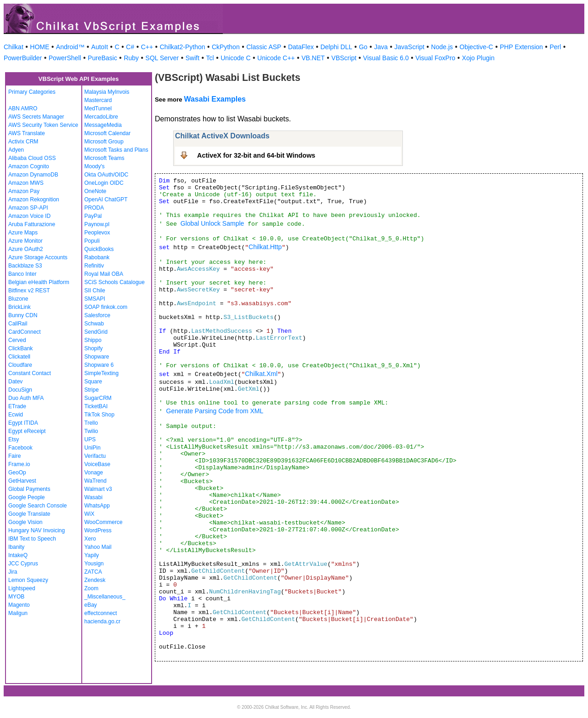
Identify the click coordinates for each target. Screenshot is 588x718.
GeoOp (17, 473)
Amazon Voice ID (29, 216)
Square (93, 382)
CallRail (18, 324)
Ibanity (16, 547)
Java (381, 47)
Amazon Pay (24, 191)
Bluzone (18, 299)
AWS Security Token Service (43, 125)
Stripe (92, 390)
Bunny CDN (23, 315)
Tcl (210, 58)
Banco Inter (22, 274)
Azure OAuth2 (25, 249)
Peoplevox (97, 233)
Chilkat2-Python (183, 47)
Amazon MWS (26, 183)
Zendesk (95, 580)
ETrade (17, 406)
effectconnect (101, 613)
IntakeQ (18, 555)
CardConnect (25, 332)
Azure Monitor (25, 241)
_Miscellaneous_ (105, 597)
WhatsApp (97, 506)
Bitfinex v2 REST (29, 291)
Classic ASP (264, 47)
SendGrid (96, 332)
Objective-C (476, 47)
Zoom (92, 588)
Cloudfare (20, 365)
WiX (90, 514)
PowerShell (65, 58)
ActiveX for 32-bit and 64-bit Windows (256, 155)
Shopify (94, 348)
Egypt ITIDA (23, 423)
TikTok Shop (100, 415)
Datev (15, 382)
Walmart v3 (98, 489)
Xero (90, 539)
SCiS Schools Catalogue (115, 282)
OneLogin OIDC (104, 183)
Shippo (93, 340)
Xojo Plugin (478, 58)
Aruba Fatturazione (32, 224)
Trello (91, 423)
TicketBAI (96, 406)
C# (130, 47)
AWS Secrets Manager (36, 117)
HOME (40, 47)
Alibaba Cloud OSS (32, 158)
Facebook (20, 448)
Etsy (14, 439)
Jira (13, 572)
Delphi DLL (336, 47)
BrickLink (20, 307)
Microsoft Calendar (108, 133)
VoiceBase (98, 464)
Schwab (94, 324)
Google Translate (29, 514)
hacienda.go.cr (103, 621)
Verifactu (95, 456)
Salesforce (98, 315)
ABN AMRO (23, 108)
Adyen (16, 150)
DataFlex (301, 47)
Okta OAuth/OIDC (107, 175)
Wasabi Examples (215, 99)
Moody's (95, 166)
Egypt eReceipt (27, 431)
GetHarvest (22, 481)
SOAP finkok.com (106, 307)
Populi (92, 241)
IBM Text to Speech (32, 539)
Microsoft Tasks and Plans (116, 150)
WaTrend (96, 481)
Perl (555, 47)
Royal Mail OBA (104, 274)
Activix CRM (23, 142)
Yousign (94, 564)
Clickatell (19, 357)
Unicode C (235, 58)
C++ (147, 47)
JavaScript (410, 47)
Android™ (70, 47)
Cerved (17, 340)
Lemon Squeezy (28, 580)
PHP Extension (521, 47)
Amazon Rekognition (34, 199)
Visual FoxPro (435, 58)
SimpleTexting (102, 373)
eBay (91, 605)
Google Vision (25, 522)
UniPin (93, 448)
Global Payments (29, 489)
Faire (14, 456)
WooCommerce (104, 522)
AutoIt (100, 47)
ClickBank (20, 348)
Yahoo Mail (98, 547)
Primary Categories (32, 92)
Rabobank (97, 257)
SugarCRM (98, 398)
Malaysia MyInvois (107, 92)
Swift (192, 58)
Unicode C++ (276, 58)
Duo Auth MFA (26, 398)
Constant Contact (30, 373)
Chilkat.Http (265, 247)
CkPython (226, 47)
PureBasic (102, 58)
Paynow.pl (97, 224)
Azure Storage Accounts (38, 257)
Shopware (97, 357)
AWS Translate (27, 133)
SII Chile (95, 291)
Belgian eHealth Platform (39, 282)
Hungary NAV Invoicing (37, 530)
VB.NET (313, 58)
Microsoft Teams (105, 158)
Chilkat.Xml (261, 374)
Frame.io (19, 464)
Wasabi (94, 497)
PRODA (94, 208)
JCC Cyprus (23, 564)
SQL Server (162, 58)
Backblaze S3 (25, 266)
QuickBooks (99, 249)
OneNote (96, 191)
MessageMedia (103, 125)
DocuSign (20, 390)
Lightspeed (22, 588)
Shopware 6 (99, 365)
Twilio (91, 431)
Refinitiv (94, 266)
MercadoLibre (101, 117)
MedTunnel (98, 108)
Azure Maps (23, 233)
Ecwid (16, 415)
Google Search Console (37, 506)
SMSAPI (95, 299)
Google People (26, 497)
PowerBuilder (23, 58)
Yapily (92, 555)
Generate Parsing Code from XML (215, 411)
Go (363, 47)
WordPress (98, 530)
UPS (90, 439)
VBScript (344, 58)
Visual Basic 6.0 (386, 58)
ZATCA (93, 572)
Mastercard (98, 100)
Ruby (131, 58)
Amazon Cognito (29, 166)
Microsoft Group (104, 142)
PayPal (93, 216)
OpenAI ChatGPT (106, 199)
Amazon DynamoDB (33, 175)
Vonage (94, 473)
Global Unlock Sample (212, 223)
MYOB (16, 597)
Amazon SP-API (28, 208)
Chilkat (14, 47)
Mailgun (18, 613)
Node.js (442, 47)
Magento (19, 605)
